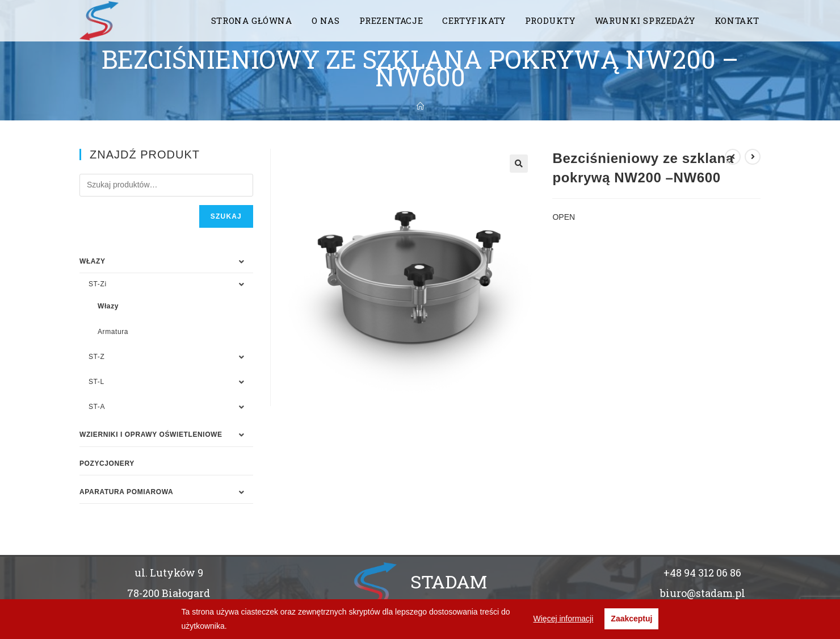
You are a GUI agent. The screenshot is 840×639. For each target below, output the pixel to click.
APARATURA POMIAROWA (126, 492)
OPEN (564, 217)
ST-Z (96, 357)
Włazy (108, 306)
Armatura (113, 332)
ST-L (96, 382)
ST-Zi (98, 284)
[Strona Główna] (420, 106)
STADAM (449, 581)
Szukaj (226, 216)
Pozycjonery (107, 463)
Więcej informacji (564, 619)
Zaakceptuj (631, 619)
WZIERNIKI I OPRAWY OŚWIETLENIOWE (151, 435)
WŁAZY (93, 261)
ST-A (97, 407)
